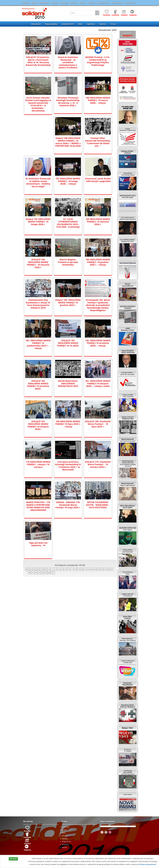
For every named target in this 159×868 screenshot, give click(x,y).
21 (85, 569)
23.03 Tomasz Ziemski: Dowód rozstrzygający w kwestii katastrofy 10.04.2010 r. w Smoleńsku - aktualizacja (38, 104)
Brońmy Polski (103, 3)
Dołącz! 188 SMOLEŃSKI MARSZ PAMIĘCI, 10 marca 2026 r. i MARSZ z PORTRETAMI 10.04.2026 (68, 142)
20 (82, 569)
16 (69, 569)
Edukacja (64, 3)
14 (62, 569)
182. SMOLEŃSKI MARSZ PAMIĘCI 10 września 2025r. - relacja (98, 343)
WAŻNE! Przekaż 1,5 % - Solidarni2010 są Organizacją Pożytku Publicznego (98, 61)
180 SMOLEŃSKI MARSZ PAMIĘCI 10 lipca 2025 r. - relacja (68, 424)
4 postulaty (66, 827)
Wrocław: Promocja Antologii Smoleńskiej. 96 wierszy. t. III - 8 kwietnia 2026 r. (68, 101)
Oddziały (65, 839)
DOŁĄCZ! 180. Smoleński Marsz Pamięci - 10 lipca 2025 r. (98, 424)
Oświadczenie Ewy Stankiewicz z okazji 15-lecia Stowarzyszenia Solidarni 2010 (38, 304)
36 (49, 573)
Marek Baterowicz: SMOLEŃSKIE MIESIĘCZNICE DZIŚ (68, 383)
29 (112, 569)
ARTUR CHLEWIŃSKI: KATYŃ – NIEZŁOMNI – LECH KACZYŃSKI (98, 505)
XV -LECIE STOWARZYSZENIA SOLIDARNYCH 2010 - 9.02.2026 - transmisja (68, 223)
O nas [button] (113, 24)
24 (95, 569)
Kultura (54, 3)
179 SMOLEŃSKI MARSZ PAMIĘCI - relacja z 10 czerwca (38, 464)
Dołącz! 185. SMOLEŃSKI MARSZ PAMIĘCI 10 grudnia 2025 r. (68, 302)
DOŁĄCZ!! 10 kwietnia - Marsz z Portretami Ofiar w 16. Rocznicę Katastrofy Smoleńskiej (38, 61)
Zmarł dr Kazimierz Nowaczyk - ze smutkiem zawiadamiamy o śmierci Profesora (68, 62)
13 (59, 569)
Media (34, 3)
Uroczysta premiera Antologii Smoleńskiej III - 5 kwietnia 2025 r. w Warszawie (68, 466)
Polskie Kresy (117, 3)
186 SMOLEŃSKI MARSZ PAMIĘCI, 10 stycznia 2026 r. (98, 222)
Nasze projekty (51, 24)
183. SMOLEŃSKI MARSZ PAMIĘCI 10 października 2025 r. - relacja (38, 343)
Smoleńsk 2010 (68, 24)
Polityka (25, 3)
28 (108, 569)
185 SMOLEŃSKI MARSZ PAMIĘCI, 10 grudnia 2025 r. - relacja (98, 262)
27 (105, 569)
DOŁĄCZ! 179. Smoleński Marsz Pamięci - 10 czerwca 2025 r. (98, 464)
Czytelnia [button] (91, 24)
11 (52, 569)
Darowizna (65, 844)
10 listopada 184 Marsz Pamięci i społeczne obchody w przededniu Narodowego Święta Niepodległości (98, 305)
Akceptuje (13, 859)
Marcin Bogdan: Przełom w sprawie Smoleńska (68, 261)
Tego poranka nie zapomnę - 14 (38, 544)
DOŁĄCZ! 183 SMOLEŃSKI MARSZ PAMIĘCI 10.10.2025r (68, 343)
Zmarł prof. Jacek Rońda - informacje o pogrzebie (98, 180)
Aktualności (36, 24)
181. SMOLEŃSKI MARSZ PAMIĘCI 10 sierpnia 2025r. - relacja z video (98, 383)
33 (39, 573)
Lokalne (91, 3)
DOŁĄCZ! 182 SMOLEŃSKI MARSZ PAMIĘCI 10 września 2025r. (38, 385)
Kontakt (64, 847)
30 (29, 573)
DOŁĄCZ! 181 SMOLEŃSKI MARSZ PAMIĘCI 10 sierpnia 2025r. (38, 425)
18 (75, 569)
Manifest (65, 830)
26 (102, 569)
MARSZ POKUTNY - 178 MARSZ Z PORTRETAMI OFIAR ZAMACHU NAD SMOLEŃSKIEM (38, 506)
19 (79, 569)
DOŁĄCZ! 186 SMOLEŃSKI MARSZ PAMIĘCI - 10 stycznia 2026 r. (38, 263)
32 (36, 573)
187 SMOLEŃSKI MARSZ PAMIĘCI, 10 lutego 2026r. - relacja (68, 181)
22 (88, 569)
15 (65, 569)
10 (49, 569)
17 (72, 569)
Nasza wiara (130, 3)
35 (46, 573)
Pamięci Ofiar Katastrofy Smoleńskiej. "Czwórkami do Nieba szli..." (98, 142)
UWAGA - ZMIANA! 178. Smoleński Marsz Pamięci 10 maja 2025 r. (68, 505)
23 (92, 569)
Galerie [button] (103, 24)
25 (98, 569)
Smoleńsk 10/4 (107, 30)
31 (33, 573)
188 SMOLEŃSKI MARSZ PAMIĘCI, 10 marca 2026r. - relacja (98, 100)
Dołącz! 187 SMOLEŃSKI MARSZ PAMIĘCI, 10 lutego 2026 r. (38, 222)
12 (56, 569)
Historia (73, 3)
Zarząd (64, 836)
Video (80, 24)
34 (42, 573)
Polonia (82, 3)
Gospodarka (44, 3)
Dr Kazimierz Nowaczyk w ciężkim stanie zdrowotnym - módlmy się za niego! (38, 182)
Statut (64, 833)
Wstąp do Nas (66, 842)
